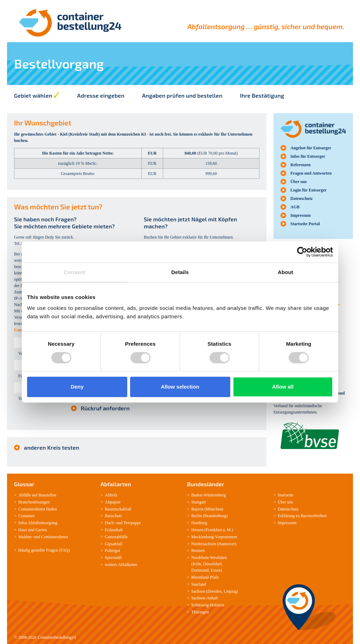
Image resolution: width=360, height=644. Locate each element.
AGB (295, 207)
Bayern (197, 509)
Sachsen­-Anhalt (205, 598)
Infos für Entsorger (308, 156)
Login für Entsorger (308, 190)
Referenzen (301, 165)
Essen (216, 570)
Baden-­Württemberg (208, 495)
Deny (77, 387)
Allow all (283, 387)
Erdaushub (114, 530)
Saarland (199, 584)
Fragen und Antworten (311, 173)
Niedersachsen (204, 544)
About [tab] (285, 272)
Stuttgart (198, 502)
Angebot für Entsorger (311, 148)
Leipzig (230, 591)
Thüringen (200, 612)
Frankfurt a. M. (219, 530)
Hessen (197, 530)
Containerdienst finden (38, 509)
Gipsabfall (114, 544)
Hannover (227, 544)
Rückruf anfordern (105, 408)
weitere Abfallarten (121, 565)
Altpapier (113, 502)
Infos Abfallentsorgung (38, 523)
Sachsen (198, 591)
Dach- (110, 523)
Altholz (111, 495)
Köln (197, 564)
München (214, 509)
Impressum (301, 215)
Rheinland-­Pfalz (205, 577)
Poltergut (112, 551)
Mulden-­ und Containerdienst (43, 537)
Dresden (214, 591)
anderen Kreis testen (52, 447)
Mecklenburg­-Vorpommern (214, 537)
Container (27, 516)
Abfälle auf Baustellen (37, 495)
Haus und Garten (33, 530)
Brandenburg (215, 516)
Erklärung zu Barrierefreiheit (302, 516)
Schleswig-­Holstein (208, 605)
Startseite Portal (305, 224)
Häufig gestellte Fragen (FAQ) (44, 550)
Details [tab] (180, 272)
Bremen (198, 551)
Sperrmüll (113, 558)
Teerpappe (132, 523)
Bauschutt (113, 516)
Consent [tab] (75, 272)
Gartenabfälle (116, 537)
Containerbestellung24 (57, 637)
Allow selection (180, 387)
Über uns (299, 182)
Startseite (286, 495)
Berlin (197, 516)
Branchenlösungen (34, 502)
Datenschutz (301, 199)
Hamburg (199, 523)
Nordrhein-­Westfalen (209, 558)
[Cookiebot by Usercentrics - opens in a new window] (302, 252)
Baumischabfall (118, 509)
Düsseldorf (213, 564)
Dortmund (200, 570)
